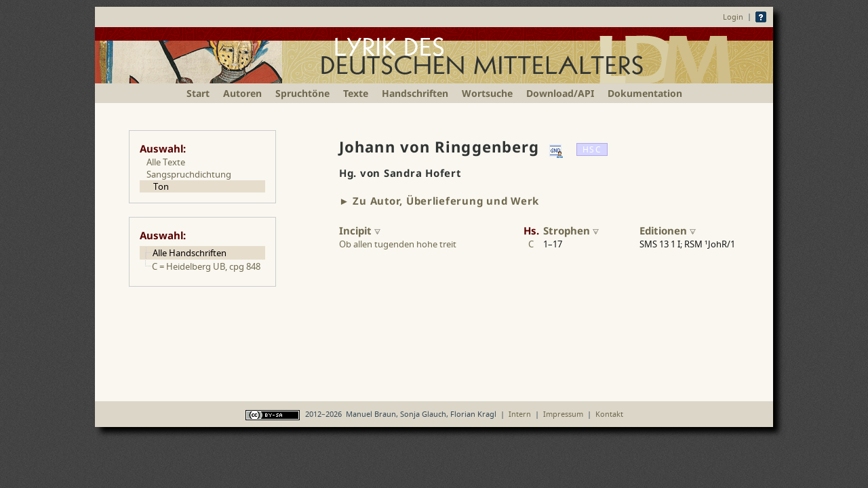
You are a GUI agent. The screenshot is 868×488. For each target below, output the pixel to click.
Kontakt (609, 414)
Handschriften (415, 93)
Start (198, 93)
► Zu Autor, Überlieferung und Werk (439, 201)
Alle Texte (166, 162)
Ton (161, 186)
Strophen (571, 230)
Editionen (668, 230)
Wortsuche (487, 93)
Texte (356, 93)
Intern (520, 414)
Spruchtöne (302, 93)
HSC (592, 149)
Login (733, 17)
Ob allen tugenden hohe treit (398, 244)
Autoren (242, 93)
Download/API (560, 93)
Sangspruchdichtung (189, 174)
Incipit (360, 230)
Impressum (563, 414)
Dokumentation (645, 93)
